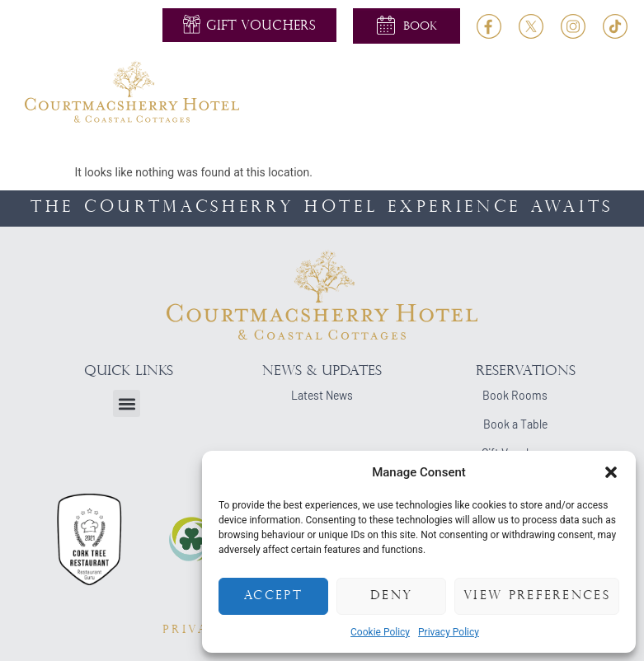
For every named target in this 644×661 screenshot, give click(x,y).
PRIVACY (197, 630)
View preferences (537, 596)
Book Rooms (515, 395)
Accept (273, 596)
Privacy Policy (449, 632)
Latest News (322, 395)
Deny (391, 596)
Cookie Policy (380, 632)
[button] (611, 472)
